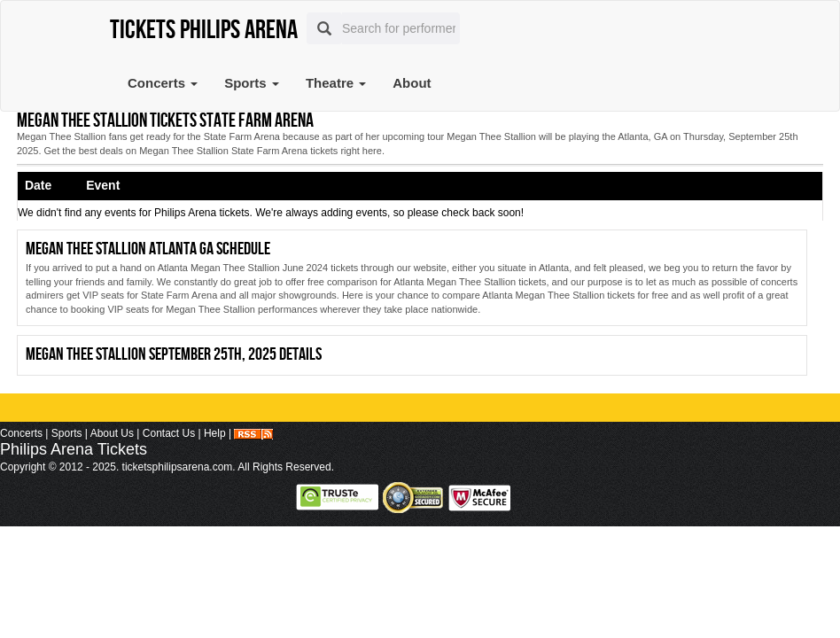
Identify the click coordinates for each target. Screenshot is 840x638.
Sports (252, 83)
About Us (112, 433)
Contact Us (169, 433)
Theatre (336, 83)
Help (215, 433)
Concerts (163, 83)
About (412, 83)
